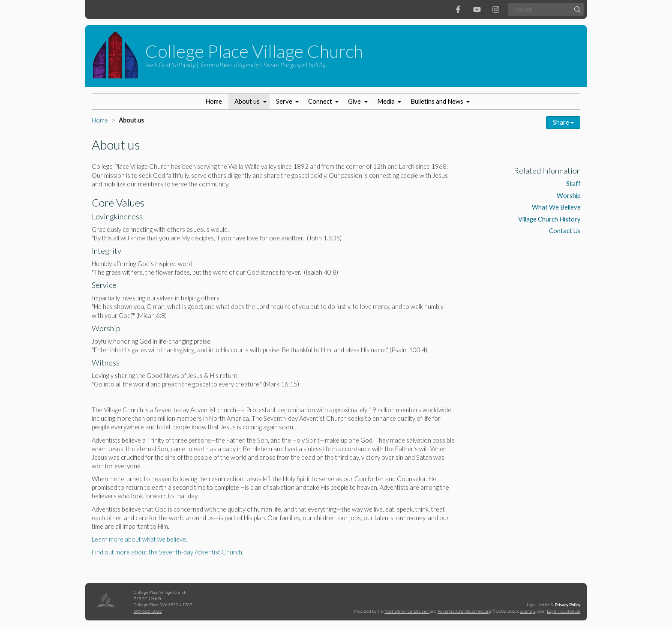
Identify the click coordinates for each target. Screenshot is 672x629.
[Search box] (546, 9)
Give (354, 101)
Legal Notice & (553, 605)
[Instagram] (496, 9)
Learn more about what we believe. (139, 539)
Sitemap (527, 611)
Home (214, 101)
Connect (320, 101)
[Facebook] (458, 9)
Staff (573, 184)
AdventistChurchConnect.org (464, 611)
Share (563, 122)
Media (386, 101)
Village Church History (549, 219)
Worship (569, 196)
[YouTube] (477, 9)
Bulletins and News (437, 101)
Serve (284, 101)
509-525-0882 (148, 611)
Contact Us (565, 231)
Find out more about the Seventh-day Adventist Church (167, 552)
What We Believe (556, 207)
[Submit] (577, 9)
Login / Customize (564, 611)
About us (247, 101)
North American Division (407, 611)
